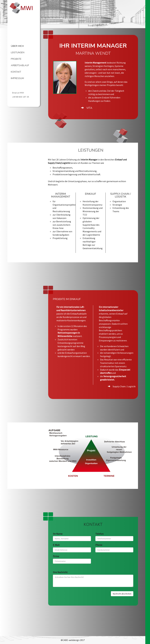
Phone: (99, 548)
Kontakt (16, 72)
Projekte (16, 59)
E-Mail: (56, 548)
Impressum (17, 78)
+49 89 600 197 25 (21, 97)
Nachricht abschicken (122, 597)
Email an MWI (18, 93)
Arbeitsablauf (20, 65)
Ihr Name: (58, 537)
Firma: (56, 559)
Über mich (17, 46)
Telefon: (100, 537)
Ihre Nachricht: (60, 575)
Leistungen (18, 52)
